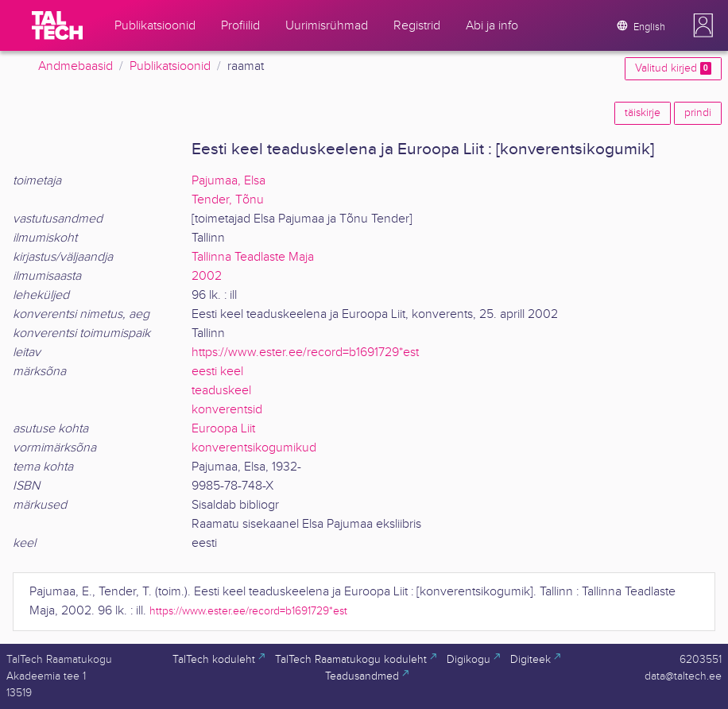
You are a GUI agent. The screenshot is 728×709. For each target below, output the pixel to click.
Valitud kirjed (673, 68)
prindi (698, 113)
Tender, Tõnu (228, 200)
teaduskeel (221, 391)
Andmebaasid (76, 66)
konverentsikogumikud (254, 448)
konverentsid (227, 410)
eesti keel (217, 372)
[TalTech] (57, 25)
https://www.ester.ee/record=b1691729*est (305, 353)
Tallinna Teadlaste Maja (253, 257)
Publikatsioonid (170, 66)
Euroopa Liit (223, 429)
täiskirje (643, 113)
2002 (207, 276)
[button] (703, 25)
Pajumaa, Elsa (228, 181)
